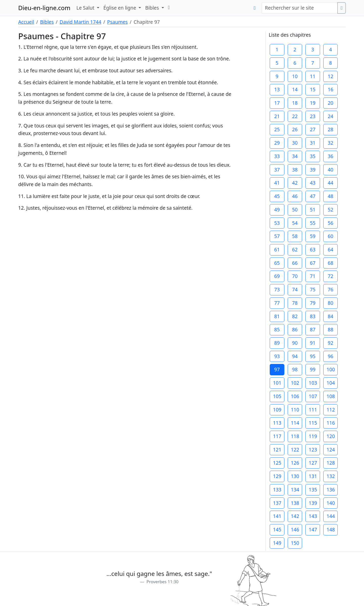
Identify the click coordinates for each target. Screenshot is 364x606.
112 (331, 410)
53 (277, 223)
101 (277, 383)
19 (313, 103)
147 (313, 529)
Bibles (47, 22)
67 (313, 263)
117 (277, 436)
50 (295, 210)
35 (313, 156)
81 (277, 316)
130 (295, 476)
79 (313, 303)
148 (331, 529)
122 (295, 450)
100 (331, 369)
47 (313, 196)
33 (277, 156)
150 (295, 543)
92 (331, 343)
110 (295, 410)
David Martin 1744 (81, 22)
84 (331, 316)
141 (277, 516)
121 (277, 450)
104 (331, 383)
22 (295, 116)
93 (277, 356)
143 (313, 516)
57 (277, 236)
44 (331, 183)
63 (313, 250)
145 (277, 529)
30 (295, 143)
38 (295, 170)
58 (295, 236)
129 (277, 476)
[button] (169, 7)
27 (313, 129)
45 (277, 196)
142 (295, 516)
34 (295, 156)
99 (313, 369)
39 (313, 170)
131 (313, 476)
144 (331, 516)
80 (331, 303)
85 (277, 329)
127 (313, 463)
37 (277, 170)
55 (313, 223)
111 (313, 410)
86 (295, 329)
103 (313, 383)
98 (295, 369)
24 (331, 116)
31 (313, 143)
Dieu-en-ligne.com (44, 8)
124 (331, 450)
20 (331, 103)
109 (277, 410)
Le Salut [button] (86, 8)
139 (313, 503)
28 (331, 129)
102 (295, 383)
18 (295, 103)
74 (295, 289)
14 (295, 89)
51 (313, 210)
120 (331, 436)
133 (277, 490)
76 (331, 289)
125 (277, 463)
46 (295, 196)
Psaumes (117, 22)
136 (331, 490)
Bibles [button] (153, 8)
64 (331, 250)
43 (313, 183)
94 (295, 356)
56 (331, 223)
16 (331, 89)
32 (331, 143)
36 (331, 156)
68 (331, 263)
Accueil (26, 22)
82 (295, 316)
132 (331, 476)
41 (277, 183)
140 (331, 503)
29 (277, 143)
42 (295, 183)
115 (313, 423)
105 (277, 396)
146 (295, 529)
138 (295, 503)
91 (313, 343)
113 (277, 423)
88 (331, 329)
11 (313, 76)
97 (277, 369)
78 (295, 303)
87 (313, 329)
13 (277, 89)
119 (313, 436)
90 (295, 343)
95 (313, 356)
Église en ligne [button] (120, 8)
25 (277, 129)
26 (295, 129)
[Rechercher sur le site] (300, 8)
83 (313, 316)
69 (277, 276)
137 (277, 503)
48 (331, 196)
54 (295, 223)
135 (313, 490)
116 (331, 423)
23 (313, 116)
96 (331, 356)
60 (331, 236)
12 (331, 76)
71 (313, 276)
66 (295, 263)
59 (313, 236)
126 (295, 463)
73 (277, 289)
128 (331, 463)
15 (313, 89)
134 (295, 490)
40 (331, 170)
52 (331, 210)
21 (277, 116)
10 (295, 76)
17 (277, 103)
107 (313, 396)
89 (277, 343)
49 (277, 210)
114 (295, 423)
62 (295, 250)
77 (277, 303)
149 (277, 543)
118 (295, 436)
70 (295, 276)
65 (277, 263)
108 (331, 396)
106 (295, 396)
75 (313, 289)
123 (313, 450)
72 (331, 276)
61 (277, 250)
